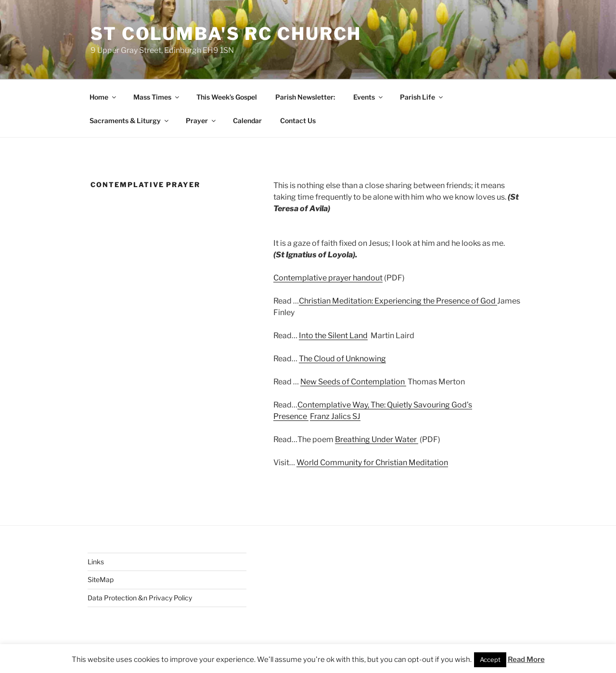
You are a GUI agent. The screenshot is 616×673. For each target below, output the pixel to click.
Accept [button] (490, 660)
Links (96, 562)
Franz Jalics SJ (335, 416)
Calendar (247, 121)
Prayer (201, 121)
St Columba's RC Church (226, 34)
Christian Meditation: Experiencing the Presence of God (398, 301)
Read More (526, 660)
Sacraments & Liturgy (130, 121)
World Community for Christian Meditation (372, 463)
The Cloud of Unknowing (342, 359)
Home (103, 97)
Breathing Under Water (376, 439)
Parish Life (422, 97)
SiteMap (101, 579)
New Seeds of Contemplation (353, 382)
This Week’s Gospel (227, 97)
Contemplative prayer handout (328, 278)
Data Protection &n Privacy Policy (140, 598)
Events (369, 97)
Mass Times (157, 97)
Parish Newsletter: (305, 97)
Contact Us (298, 121)
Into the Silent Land (333, 336)
